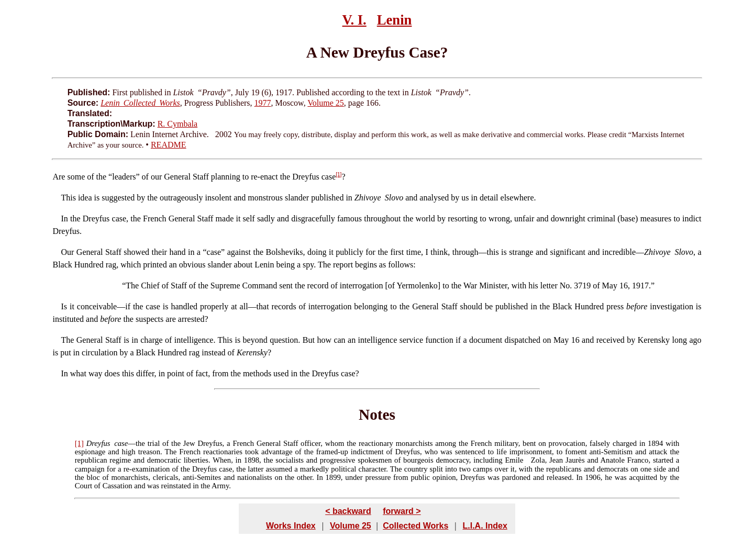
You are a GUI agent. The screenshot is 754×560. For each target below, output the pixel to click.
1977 (263, 103)
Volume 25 (325, 103)
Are (59, 177)
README (169, 145)
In (64, 219)
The (132, 285)
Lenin (395, 20)
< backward (348, 511)
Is (64, 306)
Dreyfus (98, 443)
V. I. (354, 20)
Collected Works (415, 526)
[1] (339, 175)
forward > (402, 511)
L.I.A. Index (485, 526)
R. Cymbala (178, 124)
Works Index (291, 526)
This (68, 198)
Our (67, 252)
